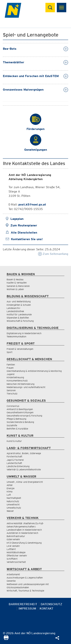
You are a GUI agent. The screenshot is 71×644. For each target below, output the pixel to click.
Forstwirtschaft (14, 456)
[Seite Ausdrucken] (6, 639)
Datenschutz (51, 604)
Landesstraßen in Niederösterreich (24, 530)
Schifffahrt (12, 559)
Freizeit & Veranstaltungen (20, 349)
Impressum (27, 608)
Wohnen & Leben (15, 289)
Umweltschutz (14, 508)
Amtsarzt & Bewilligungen (20, 409)
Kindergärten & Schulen (19, 305)
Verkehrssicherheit (16, 562)
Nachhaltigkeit (14, 498)
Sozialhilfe (12, 425)
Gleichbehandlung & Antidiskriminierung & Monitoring (34, 371)
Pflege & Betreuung (16, 419)
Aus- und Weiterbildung (19, 301)
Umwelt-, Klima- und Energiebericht (25, 482)
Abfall (10, 485)
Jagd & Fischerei (15, 460)
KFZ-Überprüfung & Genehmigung (24, 543)
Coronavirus (13, 406)
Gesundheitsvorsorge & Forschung (24, 416)
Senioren (11, 390)
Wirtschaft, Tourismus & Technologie (25, 591)
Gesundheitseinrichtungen (20, 412)
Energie (11, 488)
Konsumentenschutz (17, 381)
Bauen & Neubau (15, 279)
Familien (11, 365)
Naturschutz (13, 501)
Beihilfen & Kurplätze (17, 429)
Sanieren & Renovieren (18, 286)
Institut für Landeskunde (19, 314)
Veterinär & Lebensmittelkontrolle (24, 469)
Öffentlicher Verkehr (17, 556)
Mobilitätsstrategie (16, 552)
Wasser (10, 511)
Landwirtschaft (14, 463)
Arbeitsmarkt (13, 574)
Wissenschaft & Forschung (20, 321)
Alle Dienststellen (24, 233)
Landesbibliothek (15, 311)
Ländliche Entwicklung (18, 466)
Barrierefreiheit (23, 604)
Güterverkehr (13, 539)
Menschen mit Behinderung (21, 384)
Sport (9, 352)
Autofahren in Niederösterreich (22, 533)
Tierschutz (12, 394)
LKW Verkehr (13, 546)
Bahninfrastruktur (16, 536)
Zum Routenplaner (24, 225)
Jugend (11, 374)
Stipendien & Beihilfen (18, 318)
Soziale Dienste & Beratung (20, 422)
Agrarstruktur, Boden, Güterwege (24, 453)
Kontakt (46, 608)
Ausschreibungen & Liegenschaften (25, 578)
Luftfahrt (11, 549)
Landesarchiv (13, 308)
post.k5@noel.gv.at (32, 204)
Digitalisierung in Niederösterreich (24, 333)
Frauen (10, 368)
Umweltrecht (13, 505)
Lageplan (17, 219)
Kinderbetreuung (15, 377)
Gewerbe (11, 581)
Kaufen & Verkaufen (17, 283)
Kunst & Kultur (14, 441)
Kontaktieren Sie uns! (27, 239)
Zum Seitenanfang (53, 254)
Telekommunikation (16, 337)
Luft (9, 495)
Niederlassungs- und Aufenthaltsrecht (26, 387)
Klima (9, 492)
